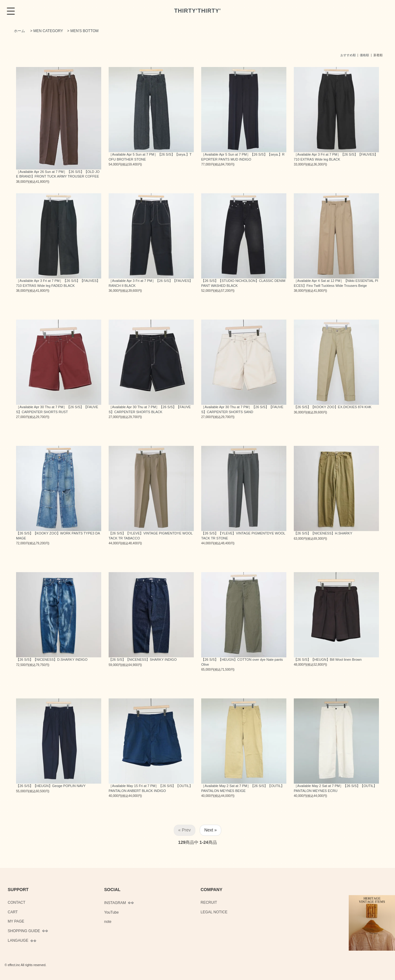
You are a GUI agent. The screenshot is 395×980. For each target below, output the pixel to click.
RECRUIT (209, 903)
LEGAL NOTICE (214, 912)
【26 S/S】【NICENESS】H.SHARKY (323, 533)
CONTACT (17, 903)
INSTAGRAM (115, 903)
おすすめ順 (348, 55)
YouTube (112, 912)
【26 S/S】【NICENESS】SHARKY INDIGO (143, 660)
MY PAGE (16, 921)
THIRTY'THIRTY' (197, 11)
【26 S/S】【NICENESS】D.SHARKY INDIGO (52, 660)
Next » (210, 830)
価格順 (364, 55)
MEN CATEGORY (48, 31)
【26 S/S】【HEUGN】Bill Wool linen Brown (328, 660)
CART (13, 912)
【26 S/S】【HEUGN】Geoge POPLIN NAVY (51, 786)
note (108, 922)
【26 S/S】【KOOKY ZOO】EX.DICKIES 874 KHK (333, 407)
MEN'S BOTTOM (84, 31)
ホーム (19, 31)
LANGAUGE (18, 940)
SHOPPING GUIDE (24, 931)
